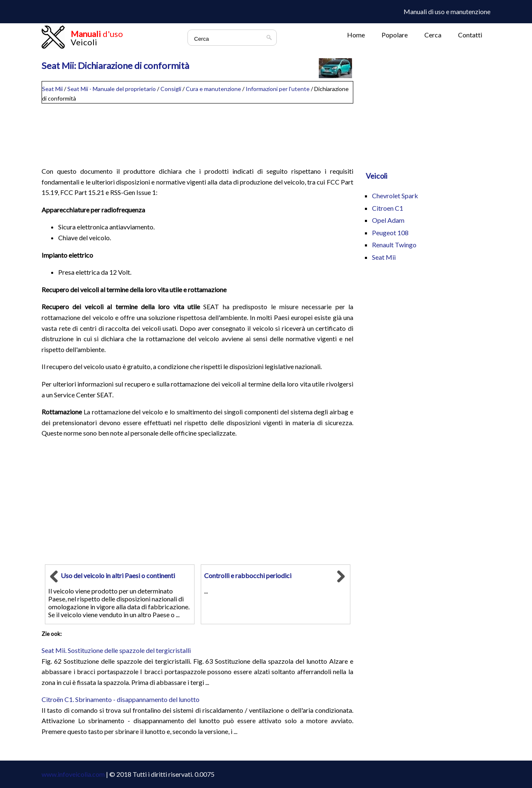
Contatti (470, 35)
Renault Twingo (394, 245)
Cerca (433, 35)
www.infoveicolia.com (73, 774)
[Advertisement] (197, 131)
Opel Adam (388, 220)
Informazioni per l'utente (278, 89)
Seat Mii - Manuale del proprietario (112, 89)
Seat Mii (52, 89)
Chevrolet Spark (395, 196)
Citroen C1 (388, 208)
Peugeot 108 (390, 233)
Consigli (171, 89)
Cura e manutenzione (213, 89)
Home (356, 35)
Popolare (395, 35)
